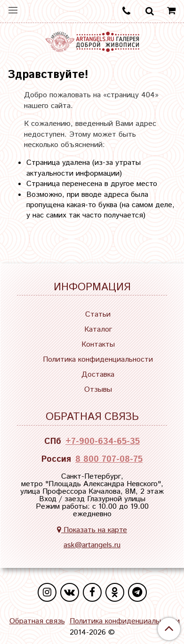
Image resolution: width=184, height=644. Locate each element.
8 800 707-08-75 (109, 459)
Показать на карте (92, 530)
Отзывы (98, 390)
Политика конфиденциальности (98, 360)
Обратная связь (37, 621)
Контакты (98, 345)
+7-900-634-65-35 (103, 442)
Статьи (98, 314)
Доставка (98, 375)
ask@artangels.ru (92, 545)
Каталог (98, 330)
